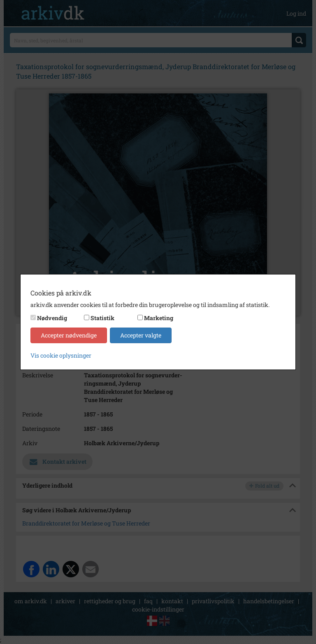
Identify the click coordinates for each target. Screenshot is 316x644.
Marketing (159, 318)
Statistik (102, 318)
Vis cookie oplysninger (61, 355)
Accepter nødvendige (69, 335)
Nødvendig (52, 318)
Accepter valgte (141, 335)
